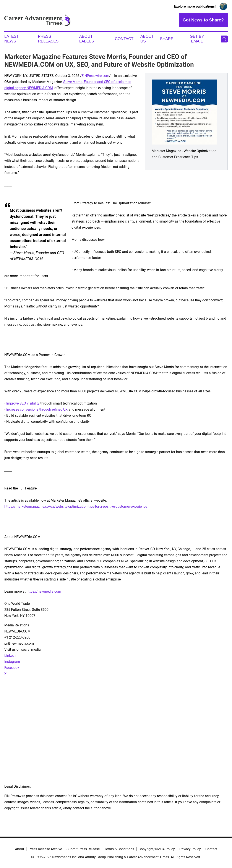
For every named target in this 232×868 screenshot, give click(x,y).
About (19, 849)
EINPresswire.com (95, 76)
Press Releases (48, 39)
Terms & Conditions (119, 849)
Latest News (11, 39)
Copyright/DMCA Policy (157, 849)
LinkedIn (11, 656)
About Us (147, 39)
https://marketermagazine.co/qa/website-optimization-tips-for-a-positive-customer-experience (76, 506)
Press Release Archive (45, 849)
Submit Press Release (83, 849)
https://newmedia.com (44, 591)
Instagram (12, 662)
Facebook (12, 668)
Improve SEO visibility (23, 403)
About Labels (87, 39)
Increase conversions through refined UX (37, 409)
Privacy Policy (190, 849)
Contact (124, 39)
